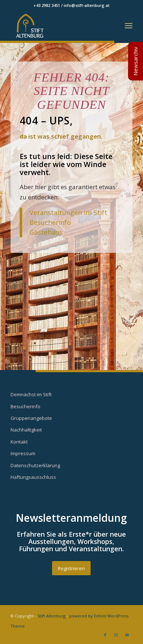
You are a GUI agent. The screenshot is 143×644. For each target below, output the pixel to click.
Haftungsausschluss (33, 477)
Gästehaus (46, 232)
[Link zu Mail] (127, 635)
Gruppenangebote (31, 418)
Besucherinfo (50, 222)
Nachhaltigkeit (26, 430)
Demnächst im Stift (31, 394)
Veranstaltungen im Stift (69, 212)
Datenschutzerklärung (35, 465)
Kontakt (19, 442)
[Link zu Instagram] (116, 635)
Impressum (23, 453)
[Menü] (129, 26)
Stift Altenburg (51, 616)
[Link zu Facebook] (105, 635)
